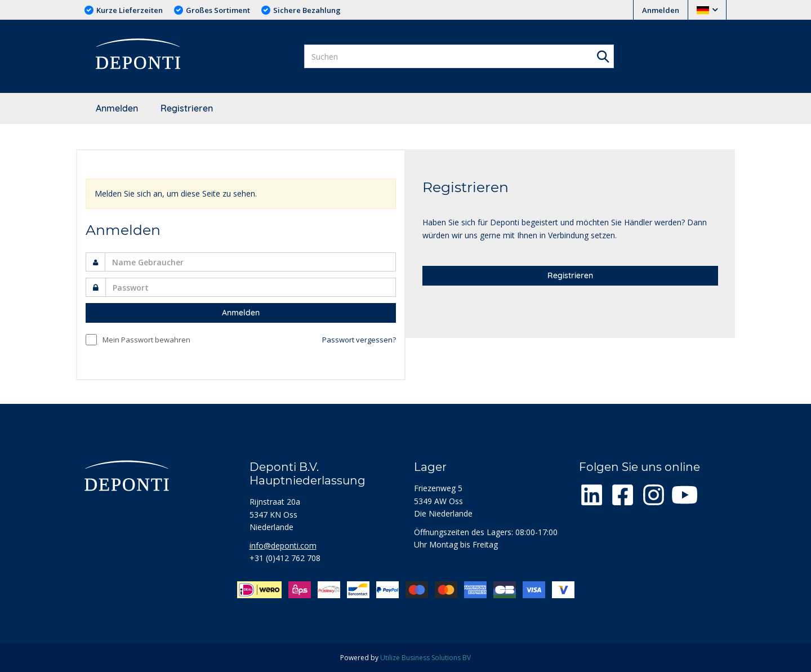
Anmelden (661, 10)
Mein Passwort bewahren (146, 340)
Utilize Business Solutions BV (425, 658)
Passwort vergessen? (359, 340)
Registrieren (187, 108)
